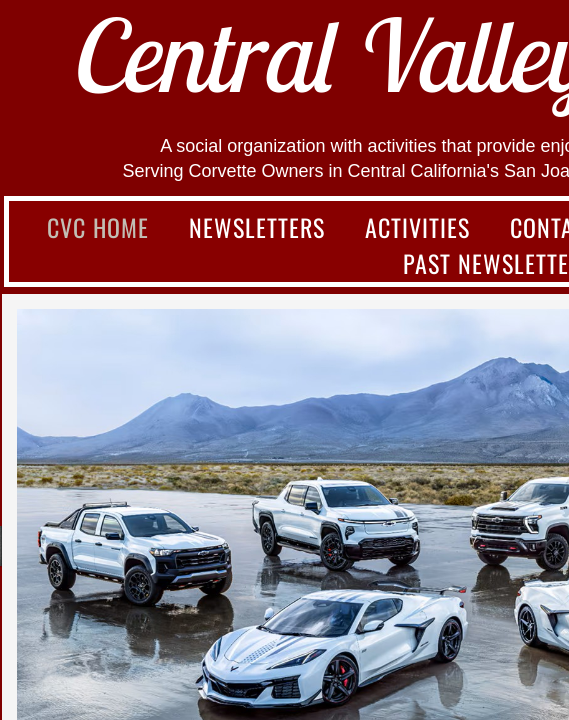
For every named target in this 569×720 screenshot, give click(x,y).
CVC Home (98, 227)
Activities (417, 227)
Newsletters (257, 227)
